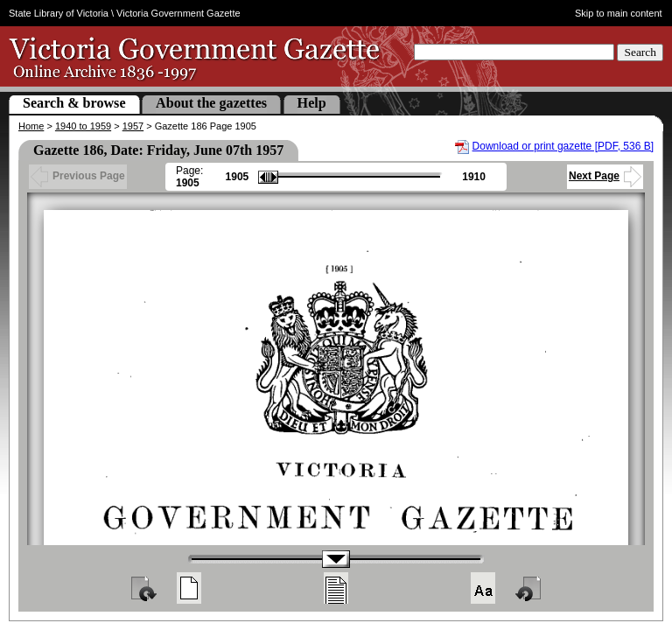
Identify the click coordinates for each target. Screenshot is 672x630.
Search (640, 52)
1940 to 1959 (83, 126)
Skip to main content (619, 13)
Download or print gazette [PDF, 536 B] (563, 146)
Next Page (605, 176)
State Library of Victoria (59, 13)
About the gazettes (211, 103)
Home (31, 126)
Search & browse (74, 103)
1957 (133, 126)
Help (312, 103)
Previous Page (78, 176)
